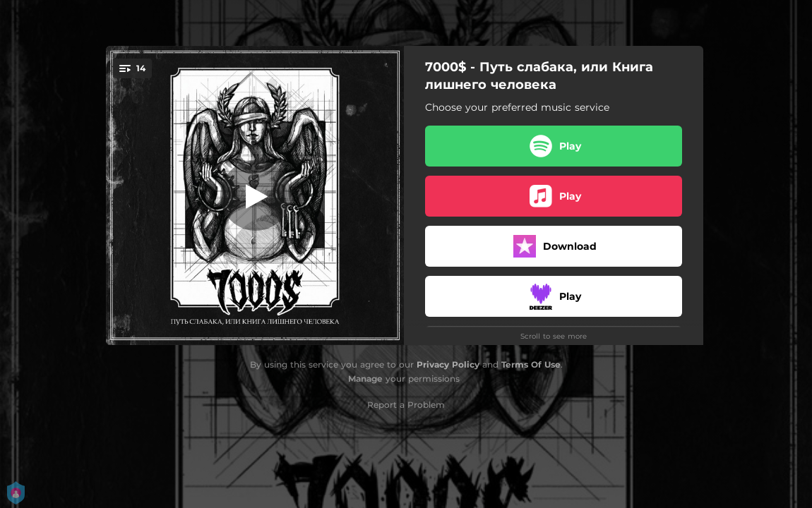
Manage (365, 379)
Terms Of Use (531, 364)
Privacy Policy (448, 364)
